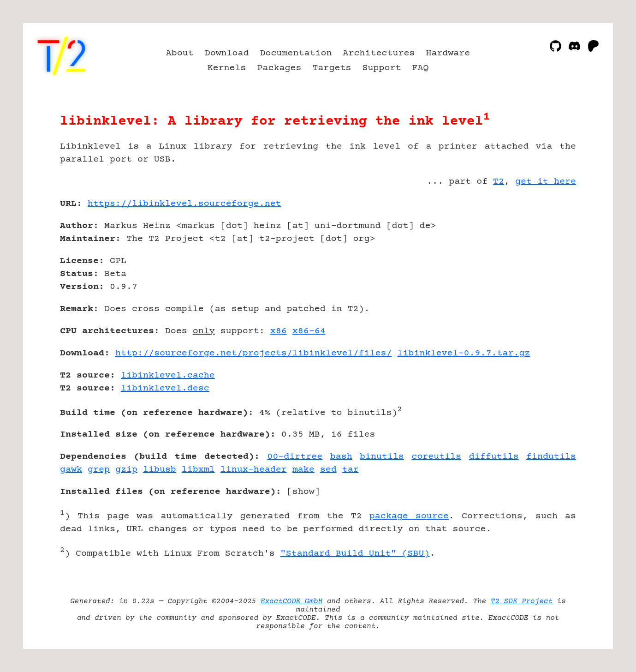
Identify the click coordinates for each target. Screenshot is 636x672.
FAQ (420, 68)
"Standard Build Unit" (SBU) (355, 554)
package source (409, 516)
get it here (546, 182)
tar (351, 470)
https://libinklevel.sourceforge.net (184, 204)
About (180, 53)
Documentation (296, 53)
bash (341, 457)
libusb (160, 470)
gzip (126, 470)
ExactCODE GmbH (291, 601)
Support (381, 68)
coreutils (436, 457)
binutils (382, 457)
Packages (279, 68)
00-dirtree (295, 457)
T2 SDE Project (522, 601)
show (303, 492)
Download (227, 53)
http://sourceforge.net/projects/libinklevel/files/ (254, 353)
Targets (332, 68)
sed (328, 470)
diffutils (494, 457)
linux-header (254, 470)
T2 (499, 182)
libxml (198, 470)
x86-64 (309, 331)
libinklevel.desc (165, 388)
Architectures (379, 53)
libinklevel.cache (168, 375)
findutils (551, 457)
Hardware (448, 53)
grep (99, 470)
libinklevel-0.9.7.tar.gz (464, 353)
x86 (279, 331)
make (303, 470)
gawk (71, 470)
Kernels (227, 68)
